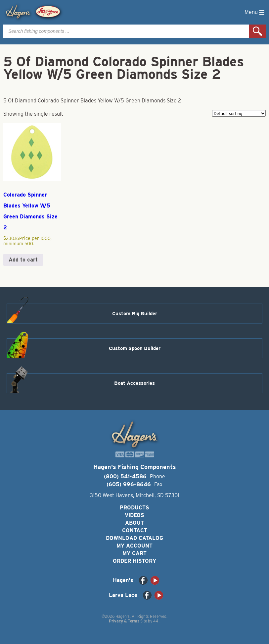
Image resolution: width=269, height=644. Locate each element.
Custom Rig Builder (135, 314)
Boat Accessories (134, 383)
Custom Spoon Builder (135, 348)
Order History (134, 561)
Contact (135, 530)
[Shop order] (239, 113)
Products (134, 508)
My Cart (134, 553)
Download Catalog (134, 538)
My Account (134, 546)
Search (257, 31)
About (134, 523)
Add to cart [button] (23, 260)
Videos (134, 515)
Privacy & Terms (124, 621)
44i (156, 621)
